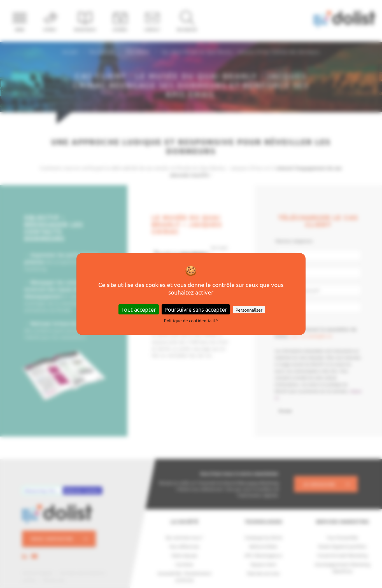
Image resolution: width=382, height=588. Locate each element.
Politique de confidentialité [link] (191, 320)
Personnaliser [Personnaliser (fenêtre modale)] (249, 310)
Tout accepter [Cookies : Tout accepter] (139, 309)
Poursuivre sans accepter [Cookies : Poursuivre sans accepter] (196, 309)
